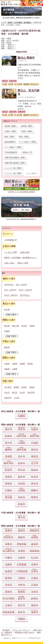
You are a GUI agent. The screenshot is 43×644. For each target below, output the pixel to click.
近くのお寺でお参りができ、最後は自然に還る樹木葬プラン (21, 219)
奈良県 (30, 364)
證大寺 (9, 443)
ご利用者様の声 (11, 240)
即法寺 (22, 470)
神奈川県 (16, 326)
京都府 (22, 364)
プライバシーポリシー (21, 630)
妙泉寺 (22, 463)
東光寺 (35, 484)
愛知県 (7, 347)
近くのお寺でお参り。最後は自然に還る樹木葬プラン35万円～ (22, 18)
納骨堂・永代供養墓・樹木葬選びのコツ (20, 258)
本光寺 (9, 585)
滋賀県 (7, 369)
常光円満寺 (9, 599)
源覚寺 (9, 592)
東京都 (7, 326)
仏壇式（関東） (27, 131)
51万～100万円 (10, 290)
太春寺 (9, 605)
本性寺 (22, 585)
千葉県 (32, 326)
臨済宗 (24, 387)
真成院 (9, 456)
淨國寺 (22, 619)
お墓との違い (10, 263)
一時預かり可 (27, 152)
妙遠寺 (22, 504)
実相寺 (9, 484)
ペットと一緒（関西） (14, 168)
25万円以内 (9, 285)
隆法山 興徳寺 (26, 58)
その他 (16, 398)
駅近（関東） (10, 137)
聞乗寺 (35, 490)
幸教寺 (9, 544)
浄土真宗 (8, 387)
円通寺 (9, 490)
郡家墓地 (35, 551)
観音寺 (22, 477)
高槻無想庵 (9, 612)
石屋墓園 (21, 564)
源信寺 (35, 450)
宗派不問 (31, 393)
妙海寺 (9, 436)
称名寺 (22, 612)
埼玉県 (24, 326)
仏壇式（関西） (11, 131)
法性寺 (35, 592)
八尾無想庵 (22, 571)
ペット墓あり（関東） (28, 142)
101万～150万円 (25, 290)
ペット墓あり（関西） (14, 147)
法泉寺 (22, 558)
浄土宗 (7, 393)
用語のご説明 (23, 263)
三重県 (15, 369)
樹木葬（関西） (27, 126)
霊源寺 (9, 477)
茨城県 (7, 331)
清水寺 (22, 456)
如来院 (9, 571)
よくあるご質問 (11, 252)
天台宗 (22, 393)
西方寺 (22, 605)
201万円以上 (25, 295)
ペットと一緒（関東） (14, 173)
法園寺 (9, 564)
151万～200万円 (11, 295)
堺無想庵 (21, 544)
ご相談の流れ (25, 252)
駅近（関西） (25, 137)
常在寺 (35, 477)
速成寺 (35, 544)
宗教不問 (8, 398)
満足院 (35, 456)
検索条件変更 (21, 52)
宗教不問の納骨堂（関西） (16, 163)
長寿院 (22, 551)
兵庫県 (15, 364)
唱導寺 (35, 497)
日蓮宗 (32, 387)
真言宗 (15, 393)
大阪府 (7, 364)
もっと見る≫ (32, 173)
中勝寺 (9, 558)
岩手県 (7, 310)
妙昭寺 (35, 599)
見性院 (22, 484)
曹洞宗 (16, 387)
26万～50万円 (21, 285)
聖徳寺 (35, 470)
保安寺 (22, 497)
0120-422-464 (37, 2)
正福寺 (35, 585)
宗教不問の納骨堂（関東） (16, 158)
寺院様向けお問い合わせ (25, 632)
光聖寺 (35, 564)
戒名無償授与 (10, 142)
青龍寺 (35, 605)
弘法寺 (35, 558)
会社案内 (6, 630)
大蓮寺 (35, 578)
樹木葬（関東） (11, 126)
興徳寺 (22, 537)
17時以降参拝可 (11, 152)
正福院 (35, 443)
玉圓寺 (22, 578)
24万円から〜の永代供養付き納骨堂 (21, 192)
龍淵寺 (9, 578)
